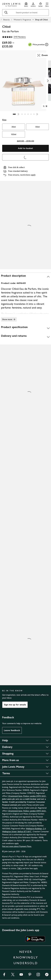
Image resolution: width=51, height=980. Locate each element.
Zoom (42, 55)
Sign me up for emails (15, 705)
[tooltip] (47, 45)
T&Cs (20, 868)
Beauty (6, 20)
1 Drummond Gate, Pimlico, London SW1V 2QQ (27, 796)
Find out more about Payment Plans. (17, 846)
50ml (37, 127)
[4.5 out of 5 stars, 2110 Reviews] (14, 37)
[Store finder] (26, 4)
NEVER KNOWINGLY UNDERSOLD (26, 957)
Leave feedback (12, 730)
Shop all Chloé (41, 20)
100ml (14, 134)
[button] (47, 4)
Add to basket (26, 148)
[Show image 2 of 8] (48, 81)
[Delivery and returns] (26, 337)
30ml (14, 127)
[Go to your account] (33, 4)
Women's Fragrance (22, 20)
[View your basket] (41, 4)
